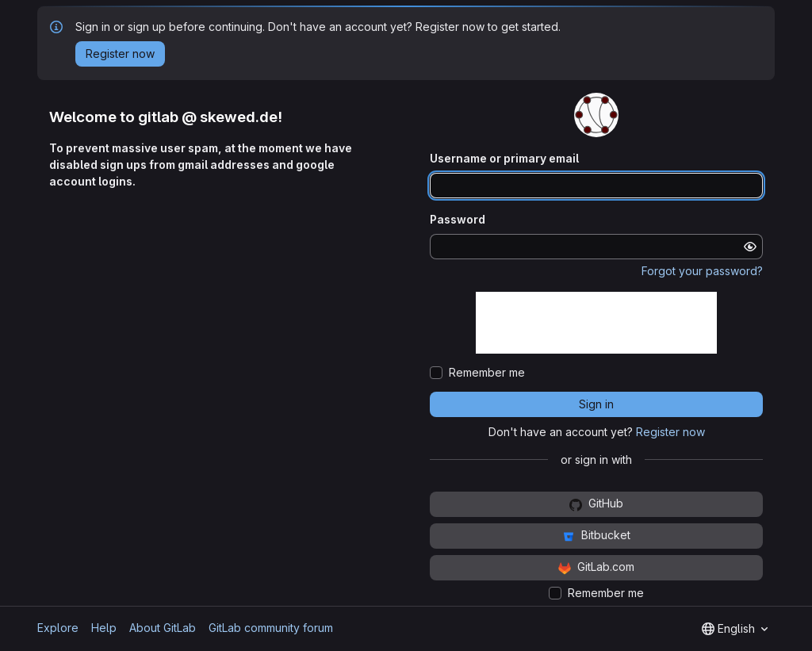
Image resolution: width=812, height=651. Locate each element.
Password (458, 219)
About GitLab (163, 628)
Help (104, 628)
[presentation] (596, 323)
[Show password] (750, 247)
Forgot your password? (702, 271)
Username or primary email (504, 158)
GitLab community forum (271, 628)
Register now (670, 432)
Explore (58, 628)
